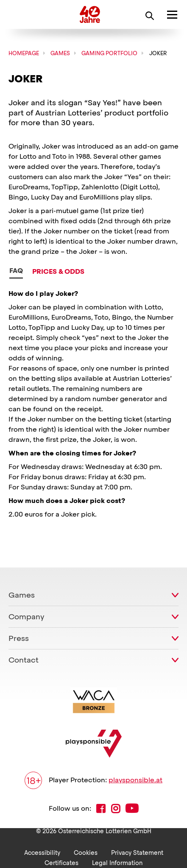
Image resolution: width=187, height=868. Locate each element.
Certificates (61, 863)
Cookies (86, 853)
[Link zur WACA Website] (94, 702)
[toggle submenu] (175, 595)
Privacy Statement (137, 853)
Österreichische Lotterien (39, 14)
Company (27, 617)
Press (19, 638)
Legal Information (117, 863)
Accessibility (42, 853)
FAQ (16, 271)
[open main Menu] (172, 14)
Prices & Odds (58, 271)
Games (22, 595)
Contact (24, 660)
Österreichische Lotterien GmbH (105, 831)
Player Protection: (93, 780)
